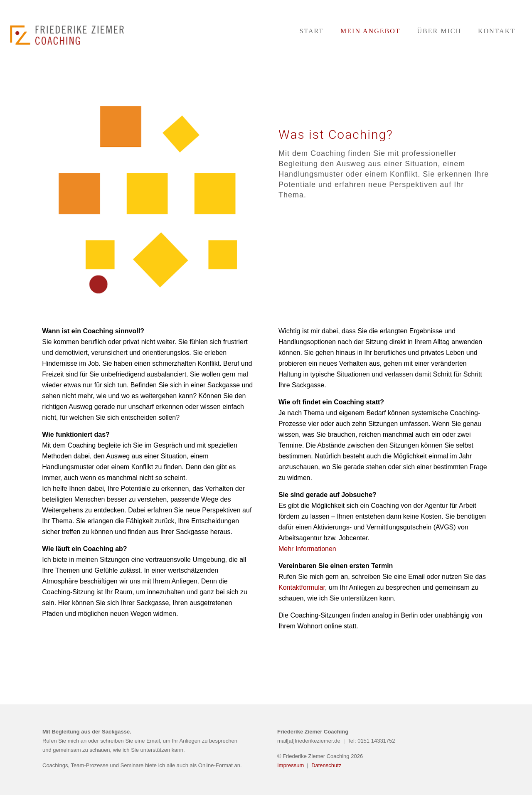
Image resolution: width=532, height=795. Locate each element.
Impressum (291, 765)
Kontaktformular (302, 587)
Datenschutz (326, 765)
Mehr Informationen (307, 549)
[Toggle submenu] (370, 66)
